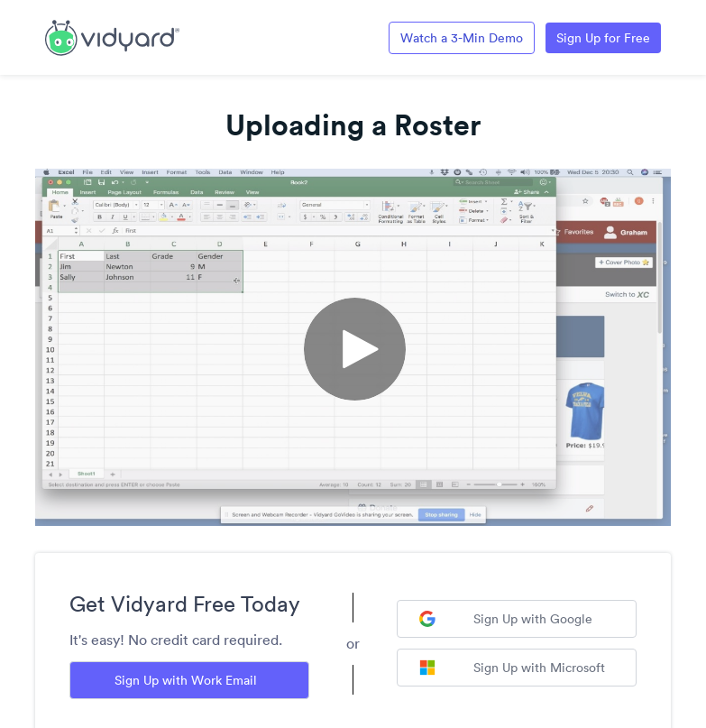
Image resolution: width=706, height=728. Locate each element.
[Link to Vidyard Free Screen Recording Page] (112, 36)
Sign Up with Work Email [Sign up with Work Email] (186, 680)
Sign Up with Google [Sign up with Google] (506, 619)
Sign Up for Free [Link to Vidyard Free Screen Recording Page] (603, 38)
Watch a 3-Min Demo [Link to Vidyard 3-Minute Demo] (462, 38)
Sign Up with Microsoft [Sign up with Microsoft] (512, 668)
